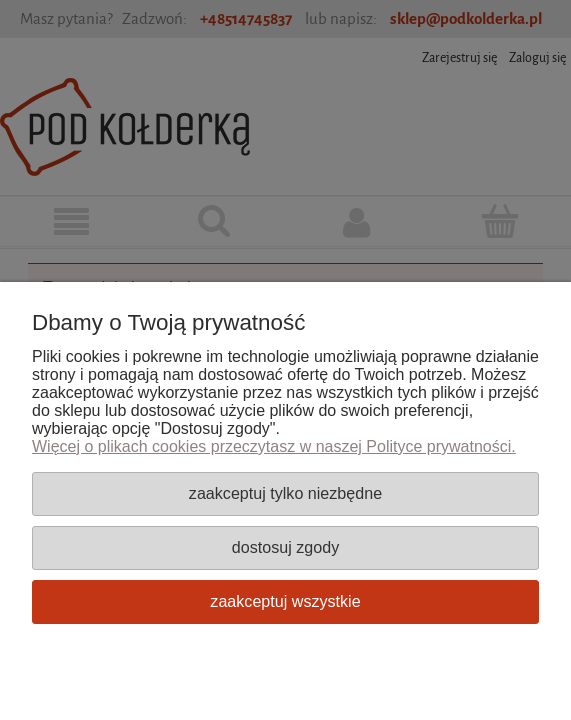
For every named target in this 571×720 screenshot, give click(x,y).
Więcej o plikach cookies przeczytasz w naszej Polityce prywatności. (274, 446)
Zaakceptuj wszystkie (285, 601)
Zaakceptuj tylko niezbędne (285, 493)
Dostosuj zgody (285, 547)
